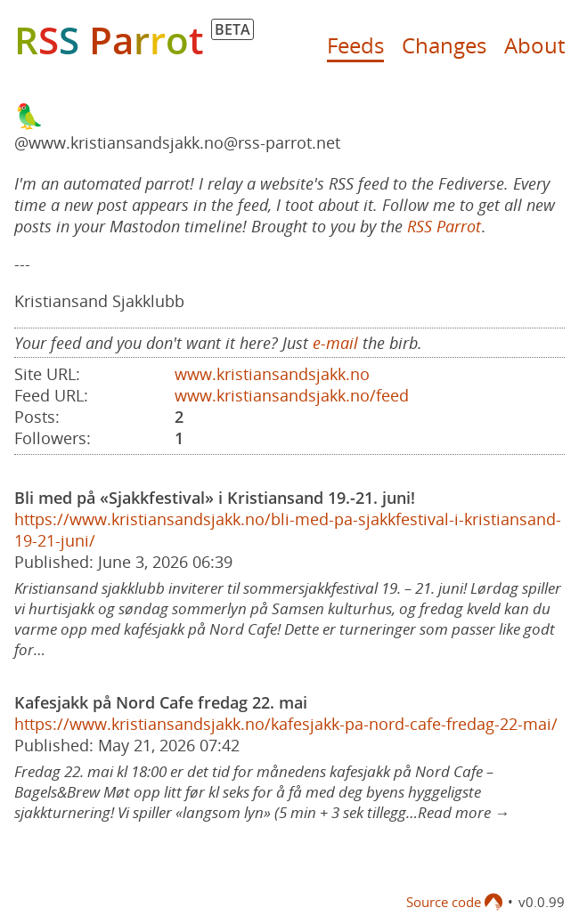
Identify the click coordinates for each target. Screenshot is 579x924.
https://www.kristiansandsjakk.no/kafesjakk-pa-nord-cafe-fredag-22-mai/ (286, 724)
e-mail (335, 343)
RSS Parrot (444, 226)
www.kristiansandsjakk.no (272, 374)
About (534, 45)
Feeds (355, 45)
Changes (444, 45)
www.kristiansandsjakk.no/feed (292, 395)
